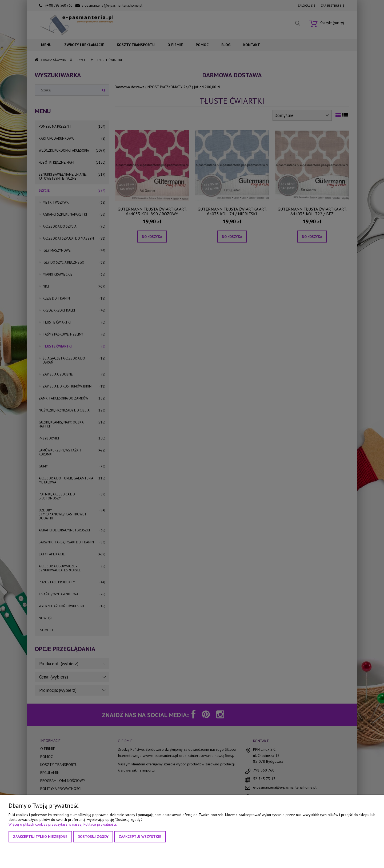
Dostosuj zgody (93, 837)
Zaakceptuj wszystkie (140, 837)
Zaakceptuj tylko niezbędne (40, 837)
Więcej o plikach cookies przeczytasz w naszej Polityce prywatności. (63, 824)
